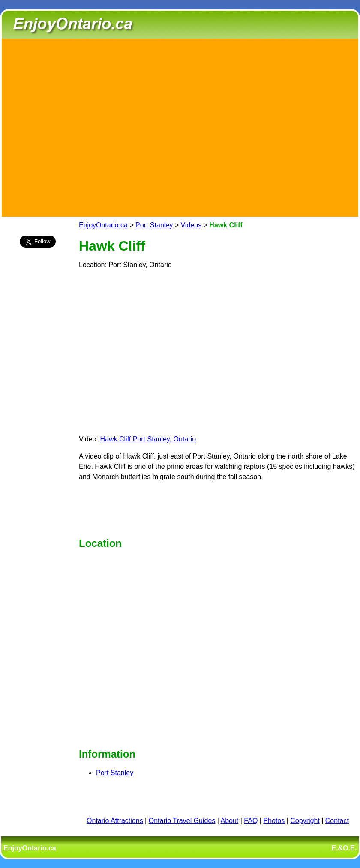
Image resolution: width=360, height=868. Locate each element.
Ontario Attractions (115, 821)
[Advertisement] (81, 126)
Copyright (305, 821)
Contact (337, 821)
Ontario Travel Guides (182, 821)
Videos (191, 225)
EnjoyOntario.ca (103, 225)
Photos (274, 821)
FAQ (251, 821)
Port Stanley (154, 225)
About (230, 821)
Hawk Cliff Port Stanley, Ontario (148, 439)
